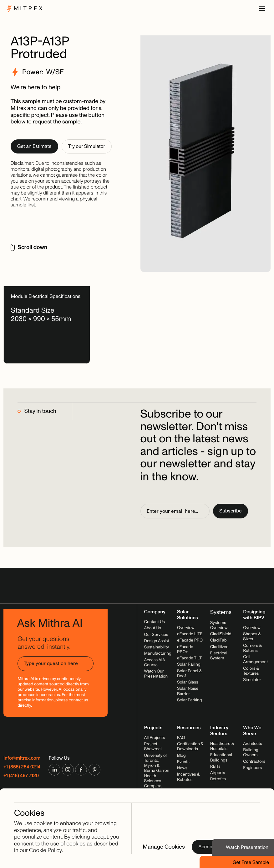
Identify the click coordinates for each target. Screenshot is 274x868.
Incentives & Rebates (188, 777)
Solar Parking (189, 700)
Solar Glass (188, 682)
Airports (218, 773)
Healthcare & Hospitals (222, 746)
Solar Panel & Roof (189, 674)
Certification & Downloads (190, 747)
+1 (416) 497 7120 (21, 776)
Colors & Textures (251, 671)
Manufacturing (158, 654)
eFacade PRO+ (185, 650)
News (182, 768)
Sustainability (157, 647)
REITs (215, 767)
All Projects (155, 738)
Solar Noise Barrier (188, 691)
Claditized (219, 647)
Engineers (252, 768)
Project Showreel (153, 747)
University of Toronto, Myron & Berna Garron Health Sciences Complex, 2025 (157, 774)
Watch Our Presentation (156, 674)
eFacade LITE (190, 634)
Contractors (254, 762)
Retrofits (218, 779)
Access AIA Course (155, 663)
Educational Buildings (221, 758)
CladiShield (221, 634)
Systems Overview (219, 625)
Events (183, 762)
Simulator (252, 680)
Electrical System (219, 656)
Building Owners (251, 753)
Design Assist (157, 641)
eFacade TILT (189, 658)
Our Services (156, 635)
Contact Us (155, 622)
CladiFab (218, 640)
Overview (186, 628)
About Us (153, 628)
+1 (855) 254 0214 (22, 767)
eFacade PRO (190, 640)
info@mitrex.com (22, 758)
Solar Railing (189, 665)
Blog (181, 756)
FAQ (181, 738)
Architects (252, 744)
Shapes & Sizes (252, 637)
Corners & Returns (252, 648)
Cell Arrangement (255, 660)
